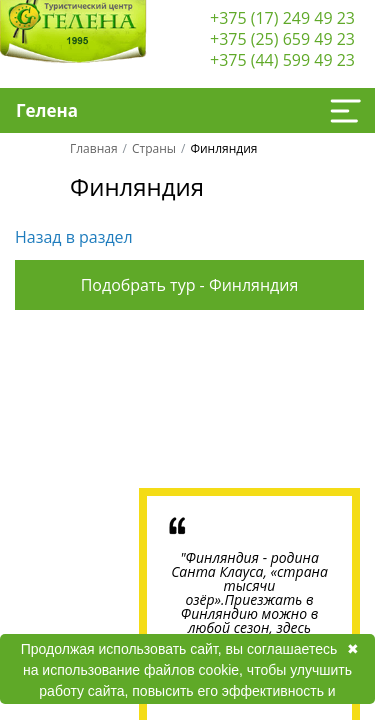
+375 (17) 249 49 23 (282, 18)
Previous (76, 404)
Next (299, 404)
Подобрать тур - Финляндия (190, 285)
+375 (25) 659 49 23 (282, 39)
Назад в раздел (74, 237)
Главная (94, 148)
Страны (154, 148)
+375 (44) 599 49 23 (282, 60)
